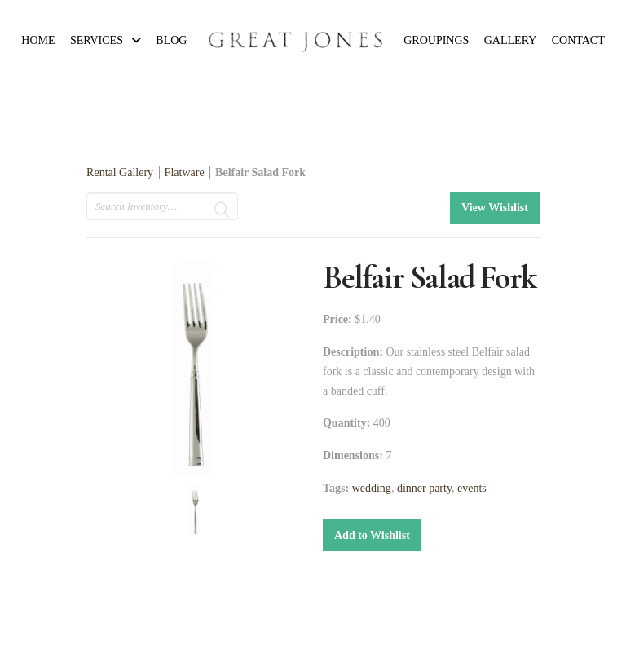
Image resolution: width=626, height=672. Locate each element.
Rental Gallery (120, 172)
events (472, 488)
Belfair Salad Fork (260, 172)
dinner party (424, 488)
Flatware (185, 172)
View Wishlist (495, 208)
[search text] (162, 206)
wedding (372, 488)
